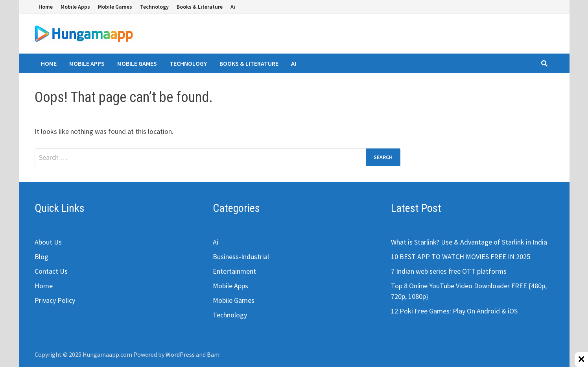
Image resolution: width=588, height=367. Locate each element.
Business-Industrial (241, 257)
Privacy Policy (55, 300)
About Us (48, 242)
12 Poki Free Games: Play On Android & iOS (454, 311)
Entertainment (234, 271)
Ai (233, 7)
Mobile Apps (75, 7)
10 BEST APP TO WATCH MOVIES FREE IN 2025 (461, 257)
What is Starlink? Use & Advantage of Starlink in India (469, 242)
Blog (41, 257)
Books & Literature (200, 7)
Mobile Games (115, 7)
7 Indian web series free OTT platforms (449, 271)
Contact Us (51, 271)
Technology (154, 7)
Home (46, 7)
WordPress (180, 354)
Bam (213, 354)
